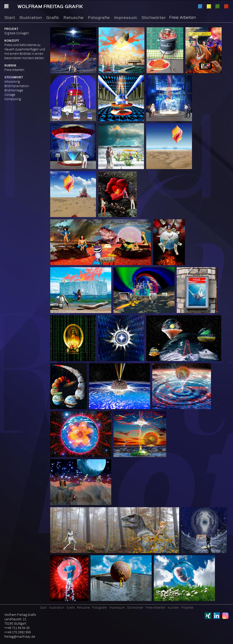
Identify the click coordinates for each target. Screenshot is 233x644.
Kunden (173, 607)
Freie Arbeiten (14, 70)
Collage (10, 94)
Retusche (218, 7)
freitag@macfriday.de (20, 636)
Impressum (126, 17)
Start (10, 17)
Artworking (12, 81)
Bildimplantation (17, 86)
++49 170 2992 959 (18, 632)
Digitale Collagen (17, 33)
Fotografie (226, 7)
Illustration (200, 7)
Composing (13, 99)
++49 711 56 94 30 (17, 628)
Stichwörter (154, 17)
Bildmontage (14, 90)
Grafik (209, 7)
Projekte (187, 607)
